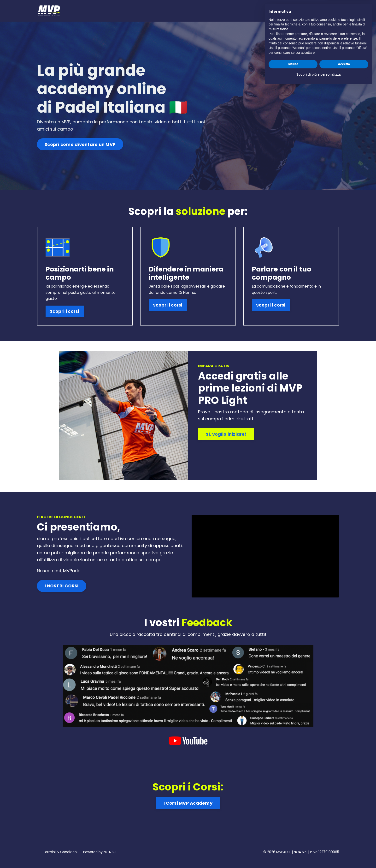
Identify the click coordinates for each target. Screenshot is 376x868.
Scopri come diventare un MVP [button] (80, 145)
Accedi (329, 10)
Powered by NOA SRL (100, 857)
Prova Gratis (304, 10)
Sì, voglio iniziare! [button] (228, 433)
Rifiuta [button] (293, 844)
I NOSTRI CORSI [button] (62, 590)
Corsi (280, 10)
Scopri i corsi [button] (64, 305)
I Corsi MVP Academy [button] (188, 805)
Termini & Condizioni (60, 857)
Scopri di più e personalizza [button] (318, 855)
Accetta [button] (344, 844)
